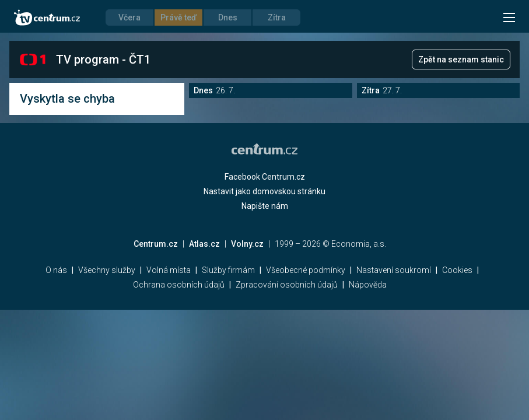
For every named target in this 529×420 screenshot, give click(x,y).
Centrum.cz (156, 244)
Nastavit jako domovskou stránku (264, 191)
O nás (56, 270)
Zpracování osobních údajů (287, 285)
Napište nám (265, 206)
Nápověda (368, 285)
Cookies (457, 270)
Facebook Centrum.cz (265, 177)
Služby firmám (228, 270)
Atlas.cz (204, 244)
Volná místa (169, 270)
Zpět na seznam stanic (461, 60)
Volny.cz (247, 244)
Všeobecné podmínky (306, 270)
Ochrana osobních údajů (179, 285)
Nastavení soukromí (394, 270)
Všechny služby (107, 270)
